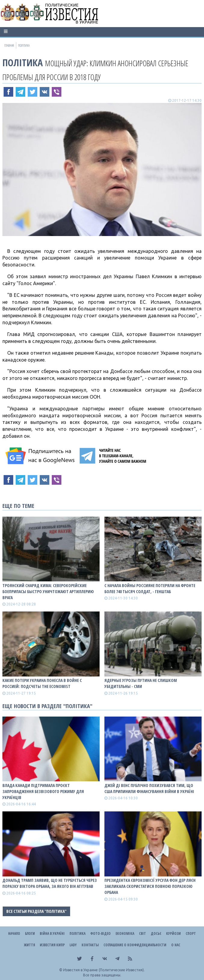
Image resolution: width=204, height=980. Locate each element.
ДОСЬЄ (156, 933)
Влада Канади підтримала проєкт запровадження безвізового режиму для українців (43, 791)
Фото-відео (100, 933)
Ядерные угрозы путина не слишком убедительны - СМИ (141, 683)
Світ (142, 933)
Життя (29, 945)
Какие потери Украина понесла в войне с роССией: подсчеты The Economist (42, 683)
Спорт (191, 933)
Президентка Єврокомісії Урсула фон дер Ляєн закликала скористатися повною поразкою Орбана (150, 886)
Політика (23, 62)
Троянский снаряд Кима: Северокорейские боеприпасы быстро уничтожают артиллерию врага (48, 591)
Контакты (90, 945)
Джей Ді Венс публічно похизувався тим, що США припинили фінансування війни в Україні (149, 788)
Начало (14, 933)
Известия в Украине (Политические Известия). (104, 970)
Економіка (125, 933)
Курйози (173, 933)
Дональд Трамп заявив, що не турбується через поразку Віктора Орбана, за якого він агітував (50, 883)
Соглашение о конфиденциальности (135, 945)
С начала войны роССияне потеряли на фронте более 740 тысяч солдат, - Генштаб (150, 588)
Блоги (30, 933)
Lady (73, 945)
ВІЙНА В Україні (52, 933)
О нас (176, 945)
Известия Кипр (52, 945)
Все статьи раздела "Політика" (36, 911)
